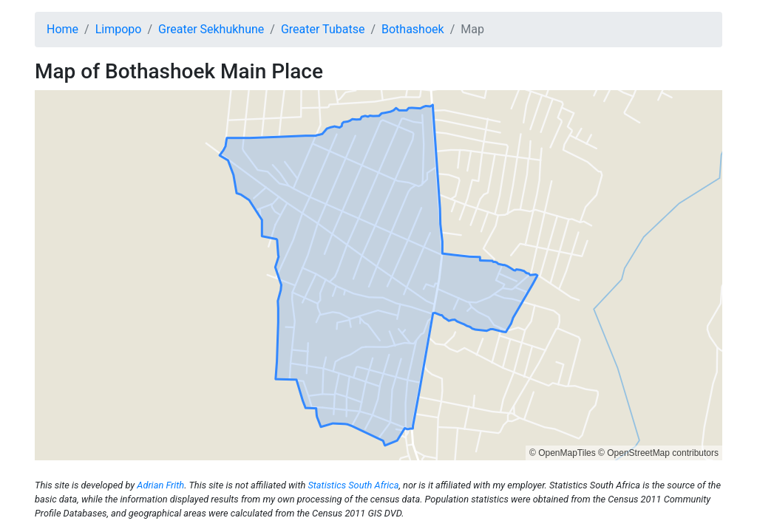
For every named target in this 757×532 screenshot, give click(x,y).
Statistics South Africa (353, 485)
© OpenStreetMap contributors (658, 453)
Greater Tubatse (323, 29)
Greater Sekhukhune (211, 29)
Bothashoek (413, 29)
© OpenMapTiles (563, 453)
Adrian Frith (160, 485)
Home (62, 29)
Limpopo (119, 29)
